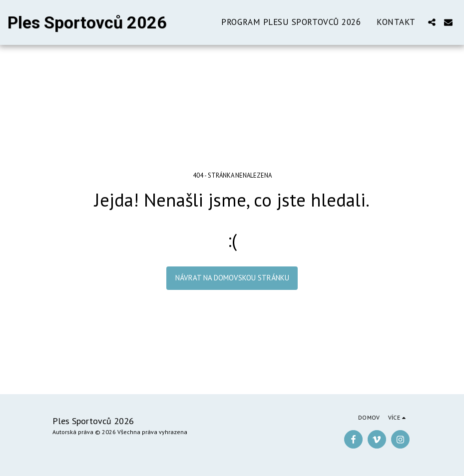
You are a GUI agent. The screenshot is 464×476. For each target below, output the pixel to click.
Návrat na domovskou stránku (232, 278)
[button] (432, 22)
